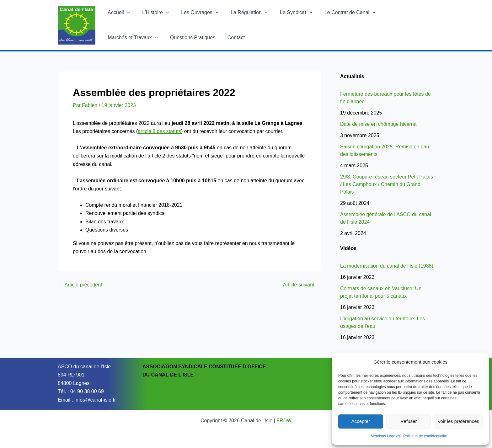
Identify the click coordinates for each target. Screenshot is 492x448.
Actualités (352, 76)
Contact (171, 37)
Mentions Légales (385, 436)
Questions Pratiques (129, 37)
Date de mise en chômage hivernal (379, 124)
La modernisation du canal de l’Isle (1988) (387, 266)
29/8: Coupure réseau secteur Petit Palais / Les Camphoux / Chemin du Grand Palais (387, 184)
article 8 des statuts (159, 131)
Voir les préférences (458, 421)
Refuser (409, 421)
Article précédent (80, 285)
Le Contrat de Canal (338, 13)
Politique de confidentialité (425, 436)
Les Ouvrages (195, 13)
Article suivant (302, 285)
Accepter (361, 421)
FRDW (284, 421)
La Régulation (242, 13)
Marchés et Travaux (399, 13)
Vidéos (348, 248)
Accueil (118, 13)
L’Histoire (152, 13)
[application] (126, 13)
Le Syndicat (287, 13)
